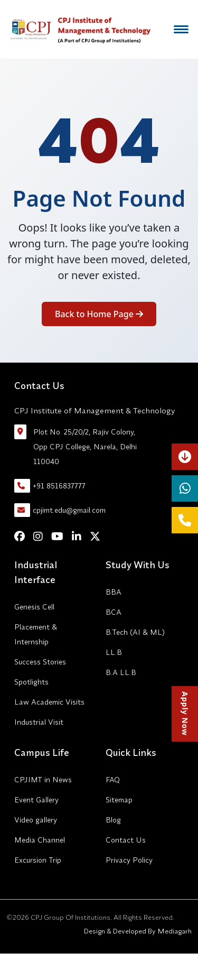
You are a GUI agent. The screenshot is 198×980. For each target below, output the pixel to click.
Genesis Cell (34, 607)
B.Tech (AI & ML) (135, 632)
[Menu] (181, 30)
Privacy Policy (129, 860)
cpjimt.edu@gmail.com (60, 510)
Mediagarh (174, 931)
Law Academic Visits (49, 702)
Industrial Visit (39, 722)
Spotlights (31, 682)
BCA (114, 612)
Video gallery (36, 820)
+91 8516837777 (50, 486)
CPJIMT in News (43, 780)
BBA (114, 592)
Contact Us (126, 840)
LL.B (114, 652)
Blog (113, 820)
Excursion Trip (38, 860)
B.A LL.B (121, 672)
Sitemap (119, 800)
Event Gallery (36, 800)
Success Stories (40, 662)
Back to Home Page (99, 314)
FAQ (113, 780)
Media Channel (40, 840)
